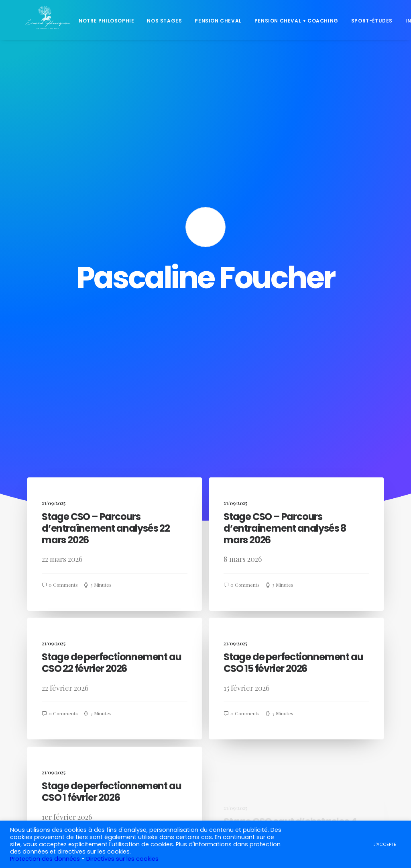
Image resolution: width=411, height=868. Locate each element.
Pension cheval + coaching (293, 22)
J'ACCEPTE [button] (385, 844)
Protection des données (45, 859)
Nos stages (161, 22)
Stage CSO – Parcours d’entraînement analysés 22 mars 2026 (106, 298)
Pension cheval (214, 22)
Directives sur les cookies (122, 859)
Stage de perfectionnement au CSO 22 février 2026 (111, 464)
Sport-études (368, 22)
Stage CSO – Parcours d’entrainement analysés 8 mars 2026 (285, 298)
